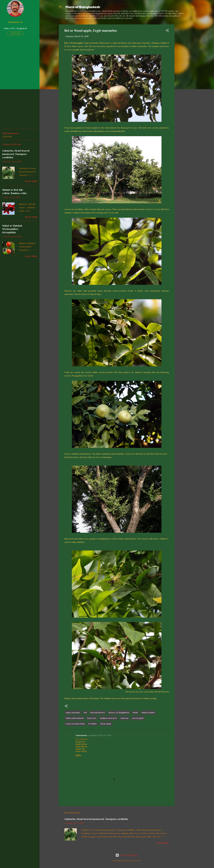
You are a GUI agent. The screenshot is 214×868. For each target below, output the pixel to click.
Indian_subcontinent (75, 718)
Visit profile (15, 33)
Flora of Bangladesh (83, 7)
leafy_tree (92, 718)
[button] (167, 31)
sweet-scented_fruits (75, 724)
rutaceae (125, 718)
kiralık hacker (81, 744)
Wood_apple (106, 724)
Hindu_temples (148, 712)
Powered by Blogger (127, 855)
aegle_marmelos (73, 712)
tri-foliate (93, 724)
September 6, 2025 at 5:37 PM (100, 735)
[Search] (193, 8)
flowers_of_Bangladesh (119, 712)
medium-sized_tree (108, 718)
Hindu (135, 712)
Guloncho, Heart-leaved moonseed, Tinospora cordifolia (96, 819)
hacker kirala (81, 751)
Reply (78, 755)
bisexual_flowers (98, 712)
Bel (85, 712)
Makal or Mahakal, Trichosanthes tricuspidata (12, 229)
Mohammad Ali (15, 22)
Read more (163, 843)
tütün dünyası (82, 746)
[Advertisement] (186, 66)
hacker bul (80, 742)
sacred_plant (138, 718)
